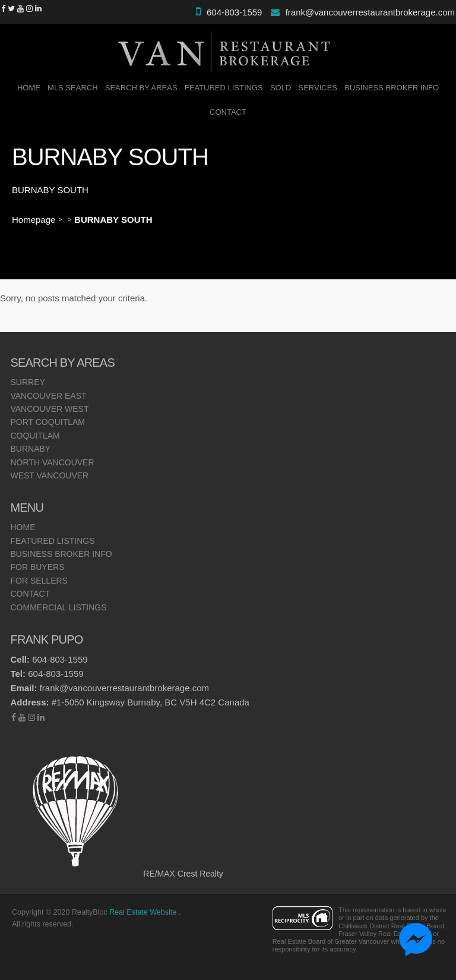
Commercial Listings (58, 607)
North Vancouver (52, 462)
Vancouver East (48, 396)
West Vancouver (49, 475)
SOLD (281, 88)
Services (318, 88)
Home (29, 88)
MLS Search (73, 88)
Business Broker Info (392, 88)
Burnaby (30, 449)
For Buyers (37, 567)
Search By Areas (141, 88)
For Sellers (39, 581)
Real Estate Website (144, 912)
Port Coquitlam (47, 422)
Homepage (34, 220)
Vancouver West (49, 409)
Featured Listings (224, 88)
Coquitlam (35, 436)
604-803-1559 (234, 12)
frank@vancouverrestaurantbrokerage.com (370, 12)
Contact (228, 112)
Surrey (27, 382)
